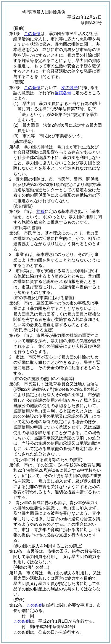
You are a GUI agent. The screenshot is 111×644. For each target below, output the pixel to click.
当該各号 (63, 93)
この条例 (32, 34)
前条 (41, 211)
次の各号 (70, 87)
